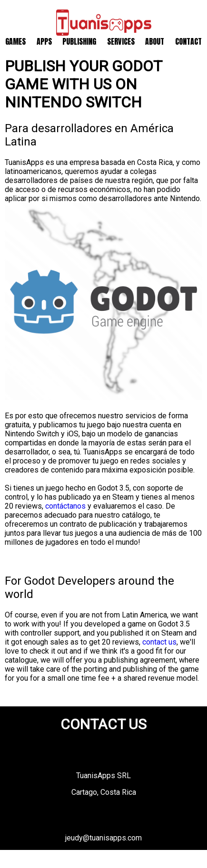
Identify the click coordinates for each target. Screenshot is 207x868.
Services (121, 41)
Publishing (79, 41)
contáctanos (65, 506)
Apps (44, 41)
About (155, 41)
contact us (159, 642)
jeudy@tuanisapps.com (103, 838)
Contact (188, 41)
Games (15, 41)
